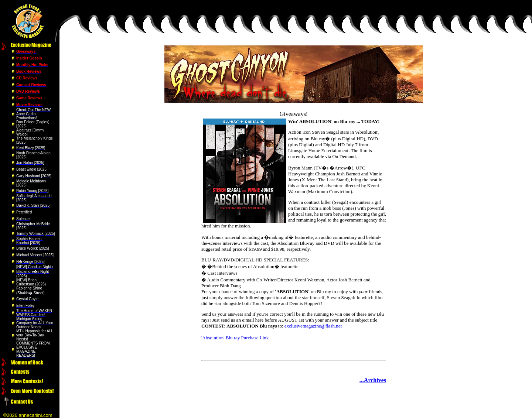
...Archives (373, 380)
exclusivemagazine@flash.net (313, 326)
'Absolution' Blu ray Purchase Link (235, 338)
